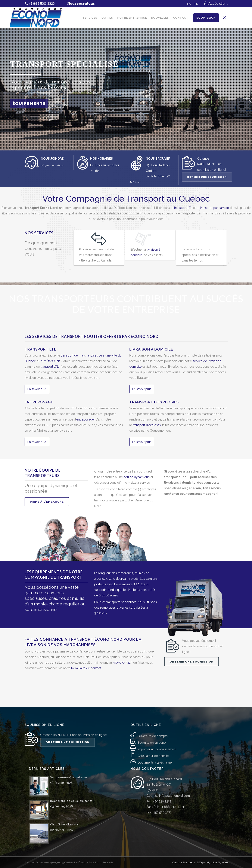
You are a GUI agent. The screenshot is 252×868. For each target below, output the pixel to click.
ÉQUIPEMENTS (29, 103)
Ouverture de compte (153, 709)
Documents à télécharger (155, 735)
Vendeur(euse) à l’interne (69, 750)
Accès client (218, 4)
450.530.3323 (162, 774)
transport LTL (183, 208)
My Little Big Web (217, 835)
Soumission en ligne (152, 715)
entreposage (85, 419)
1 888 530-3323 (173, 779)
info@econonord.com (53, 166)
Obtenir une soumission (207, 177)
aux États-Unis (51, 361)
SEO (199, 835)
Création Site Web (183, 835)
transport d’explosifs (147, 425)
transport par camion (214, 208)
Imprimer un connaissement (157, 722)
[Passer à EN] (189, 4)
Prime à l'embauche (47, 502)
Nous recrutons (81, 4)
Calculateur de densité (153, 728)
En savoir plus (37, 389)
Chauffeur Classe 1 (64, 797)
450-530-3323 (122, 663)
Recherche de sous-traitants (71, 773)
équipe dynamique (137, 477)
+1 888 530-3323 (42, 4)
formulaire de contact (86, 668)
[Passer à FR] (196, 4)
